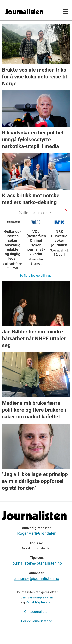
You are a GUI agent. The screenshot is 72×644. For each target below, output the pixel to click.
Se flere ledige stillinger (36, 276)
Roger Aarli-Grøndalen (37, 533)
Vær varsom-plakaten (37, 597)
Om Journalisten (37, 612)
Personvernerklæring (37, 621)
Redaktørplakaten (39, 602)
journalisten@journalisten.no (37, 563)
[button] (66, 211)
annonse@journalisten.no (37, 579)
